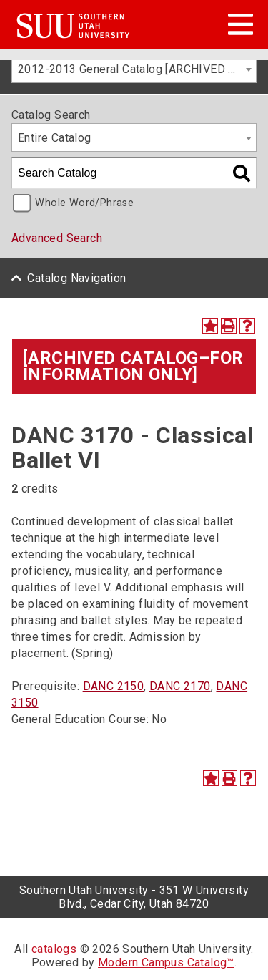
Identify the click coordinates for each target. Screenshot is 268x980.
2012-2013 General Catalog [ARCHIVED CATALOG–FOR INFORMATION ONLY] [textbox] (137, 69)
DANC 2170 (180, 686)
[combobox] (134, 69)
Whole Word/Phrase (84, 203)
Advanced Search (57, 238)
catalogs (54, 949)
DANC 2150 (114, 686)
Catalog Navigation (76, 278)
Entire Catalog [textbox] (55, 138)
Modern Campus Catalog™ (166, 962)
